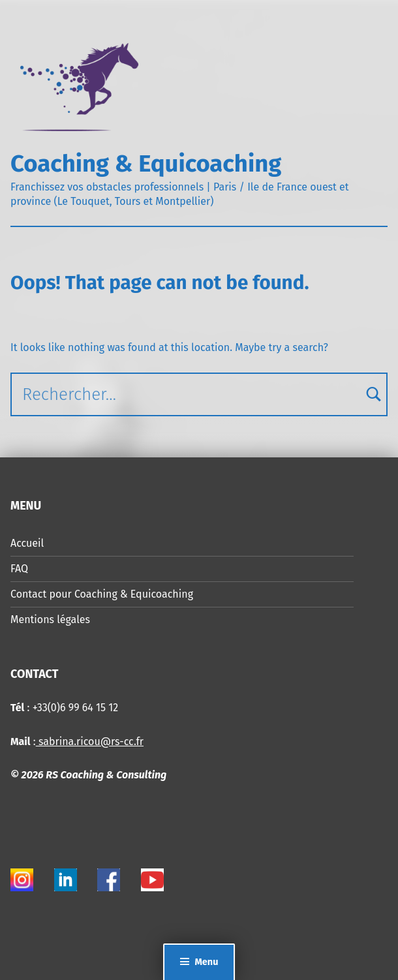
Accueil (27, 543)
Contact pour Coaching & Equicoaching (102, 594)
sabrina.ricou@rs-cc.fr (90, 742)
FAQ (19, 569)
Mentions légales (50, 620)
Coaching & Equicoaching (146, 164)
